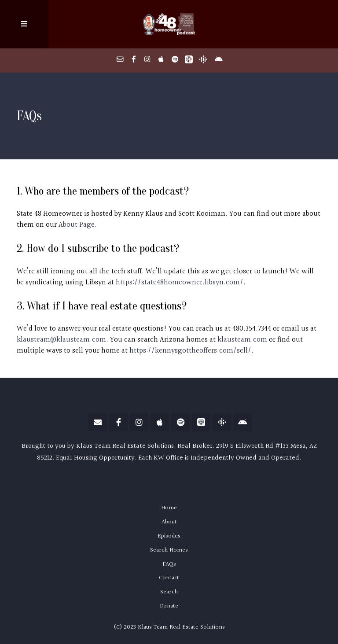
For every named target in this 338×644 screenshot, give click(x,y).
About (169, 522)
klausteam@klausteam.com (61, 340)
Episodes (169, 536)
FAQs (169, 564)
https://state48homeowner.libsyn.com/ (180, 283)
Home (169, 508)
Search (169, 592)
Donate (169, 606)
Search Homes (169, 550)
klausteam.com (242, 340)
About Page (77, 225)
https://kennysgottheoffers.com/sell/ (190, 351)
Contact (169, 578)
